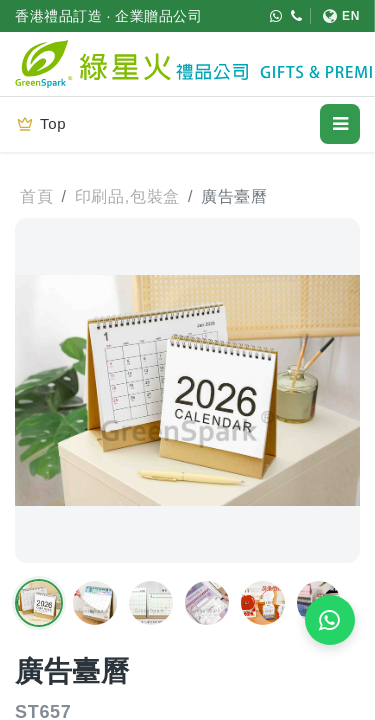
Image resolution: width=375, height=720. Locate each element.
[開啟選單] (340, 124)
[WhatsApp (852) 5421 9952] (276, 16)
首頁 (36, 196)
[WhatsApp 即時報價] (330, 620)
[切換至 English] (335, 16)
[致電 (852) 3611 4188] (297, 16)
